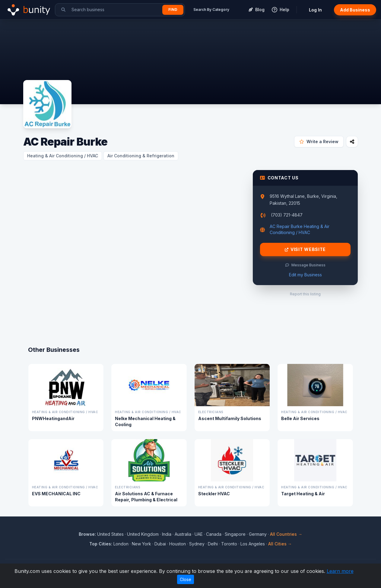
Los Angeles (253, 544)
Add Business (355, 10)
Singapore (235, 534)
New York (141, 544)
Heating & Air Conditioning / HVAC (63, 156)
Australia (183, 534)
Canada (214, 534)
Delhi (213, 544)
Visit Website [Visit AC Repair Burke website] (305, 249)
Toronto (229, 544)
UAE (199, 534)
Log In (315, 10)
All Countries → (286, 534)
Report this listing (305, 294)
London (121, 544)
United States (110, 534)
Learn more (340, 571)
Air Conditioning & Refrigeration (141, 156)
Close (186, 579)
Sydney (197, 544)
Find (173, 10)
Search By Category (211, 10)
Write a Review (319, 141)
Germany (258, 534)
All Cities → (280, 544)
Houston (178, 544)
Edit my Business (305, 275)
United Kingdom (143, 534)
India (167, 534)
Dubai (160, 544)
